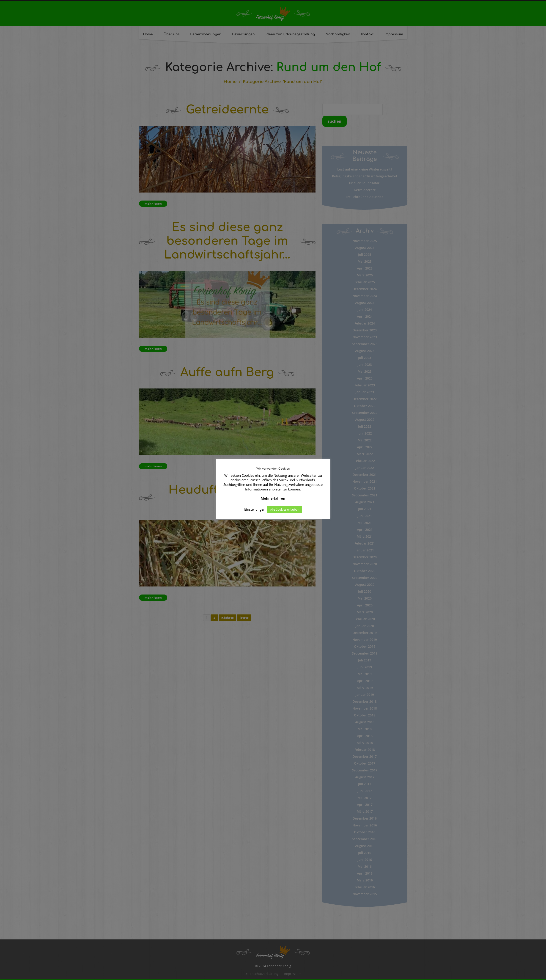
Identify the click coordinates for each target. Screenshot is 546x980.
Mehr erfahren (273, 498)
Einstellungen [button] (255, 509)
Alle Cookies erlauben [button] (285, 509)
